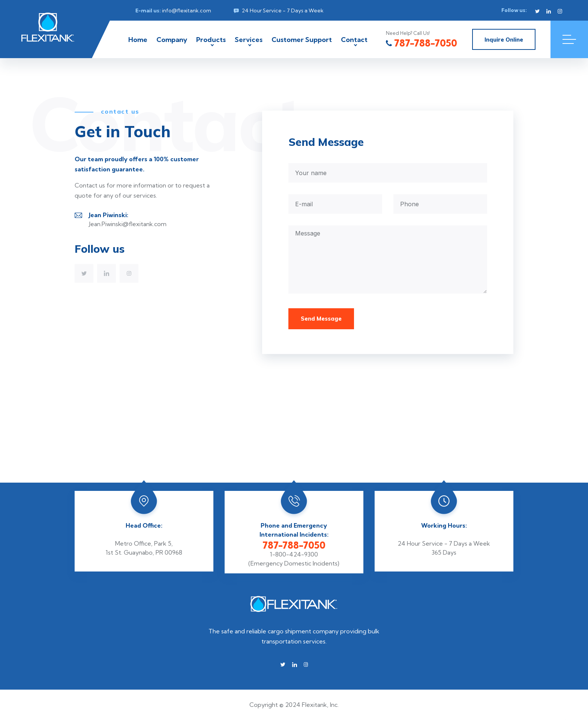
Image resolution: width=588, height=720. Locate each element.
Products (211, 40)
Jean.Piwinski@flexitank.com (128, 224)
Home (138, 40)
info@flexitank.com (187, 10)
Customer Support (302, 40)
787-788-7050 (421, 43)
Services (249, 40)
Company (172, 40)
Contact (354, 40)
